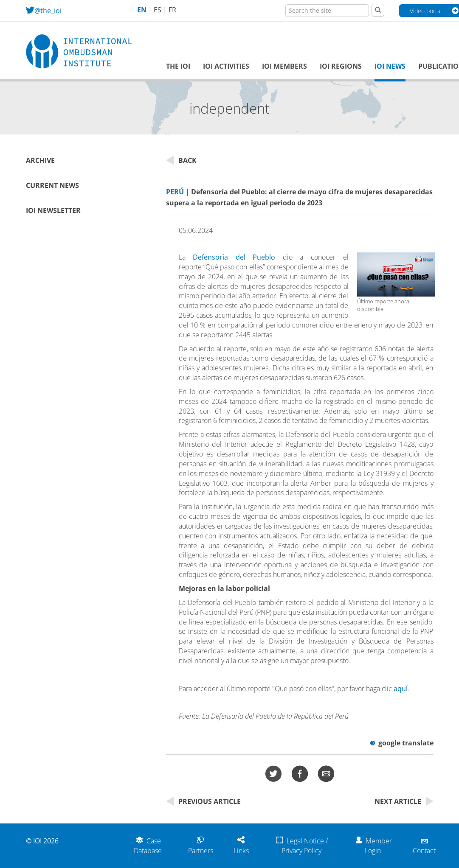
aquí (401, 689)
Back (181, 160)
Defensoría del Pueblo (234, 257)
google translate (402, 743)
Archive (40, 160)
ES (158, 10)
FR (172, 10)
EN (142, 10)
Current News (52, 185)
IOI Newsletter (53, 210)
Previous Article (203, 801)
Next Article (404, 801)
